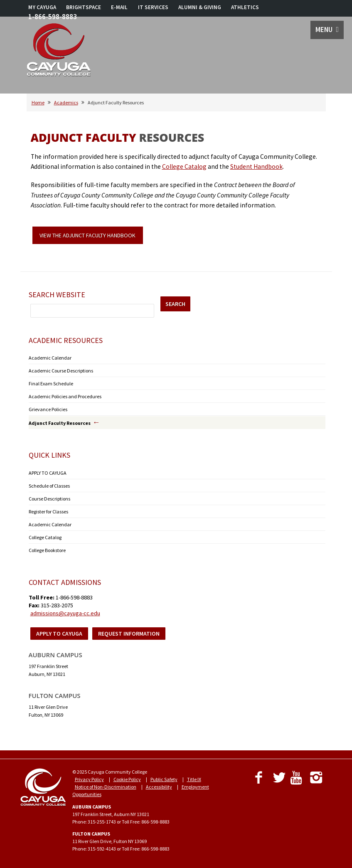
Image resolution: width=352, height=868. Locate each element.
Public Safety (164, 779)
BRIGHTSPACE (84, 7)
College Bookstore (47, 550)
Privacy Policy (89, 779)
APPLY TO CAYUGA (48, 473)
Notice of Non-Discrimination (106, 787)
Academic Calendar (50, 358)
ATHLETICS (245, 7)
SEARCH (175, 304)
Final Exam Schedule (51, 383)
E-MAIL (119, 7)
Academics (66, 102)
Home (38, 102)
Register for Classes (48, 512)
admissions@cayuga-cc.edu (65, 613)
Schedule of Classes (49, 486)
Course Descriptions (49, 499)
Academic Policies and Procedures (65, 396)
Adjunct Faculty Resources (60, 423)
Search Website (57, 295)
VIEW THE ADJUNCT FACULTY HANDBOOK (87, 235)
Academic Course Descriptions (61, 371)
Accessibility (159, 787)
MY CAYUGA (42, 7)
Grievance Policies (48, 409)
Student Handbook (256, 166)
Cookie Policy (127, 779)
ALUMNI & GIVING (200, 7)
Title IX (194, 779)
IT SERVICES (153, 7)
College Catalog (184, 166)
